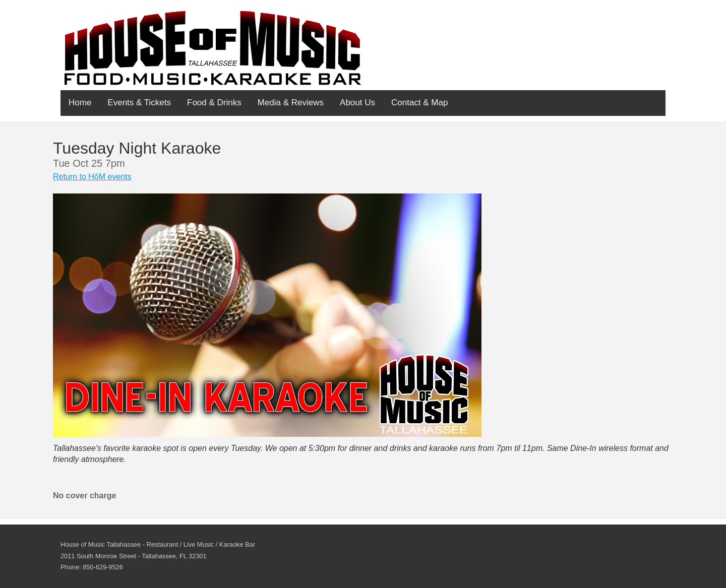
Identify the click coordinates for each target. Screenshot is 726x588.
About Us (357, 103)
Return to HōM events (92, 177)
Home (80, 103)
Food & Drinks (214, 103)
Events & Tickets (139, 103)
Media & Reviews (291, 103)
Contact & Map (419, 103)
